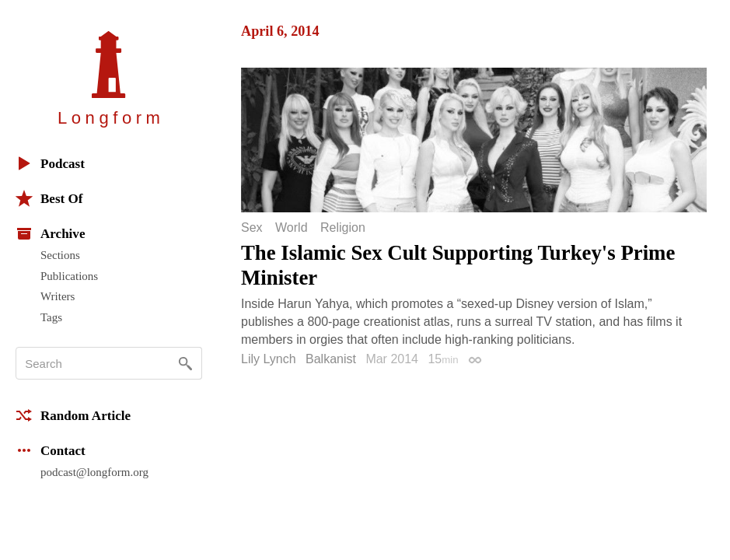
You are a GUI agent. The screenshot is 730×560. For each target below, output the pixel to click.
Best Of (49, 198)
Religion (343, 228)
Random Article (73, 415)
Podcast (50, 163)
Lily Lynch (269, 359)
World (292, 228)
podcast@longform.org (94, 472)
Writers (58, 296)
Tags (51, 317)
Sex (252, 228)
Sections (60, 255)
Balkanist (331, 359)
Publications (69, 276)
